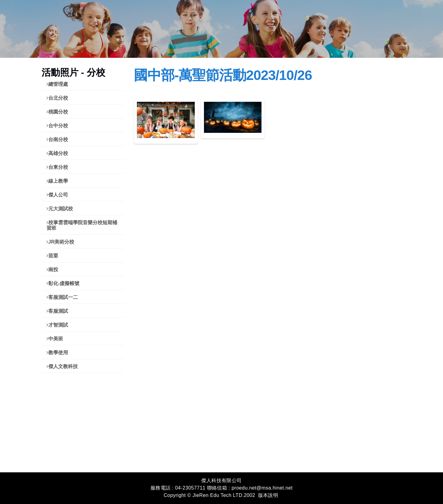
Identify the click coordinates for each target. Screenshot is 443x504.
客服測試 (57, 311)
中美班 (55, 339)
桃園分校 (57, 112)
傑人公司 (57, 195)
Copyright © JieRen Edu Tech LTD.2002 (210, 495)
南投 (52, 270)
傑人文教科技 (62, 366)
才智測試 (57, 325)
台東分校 (57, 167)
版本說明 (268, 495)
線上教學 (57, 181)
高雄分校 (57, 153)
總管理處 (57, 84)
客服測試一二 (62, 297)
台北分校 (57, 98)
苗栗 (52, 256)
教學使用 (57, 353)
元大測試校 (60, 209)
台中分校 (57, 126)
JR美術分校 (60, 242)
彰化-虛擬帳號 (63, 283)
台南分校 (57, 139)
